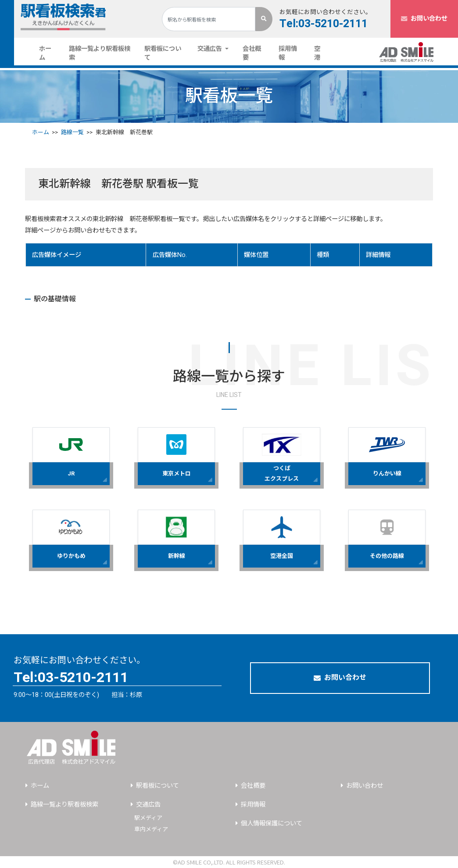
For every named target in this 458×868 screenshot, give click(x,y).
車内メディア (151, 829)
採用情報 (288, 53)
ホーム (50, 53)
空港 (317, 53)
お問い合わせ (424, 19)
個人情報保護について (272, 823)
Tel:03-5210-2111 (324, 24)
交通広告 (148, 805)
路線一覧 (72, 132)
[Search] (209, 19)
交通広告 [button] (211, 49)
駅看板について (163, 53)
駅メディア (148, 818)
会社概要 (252, 53)
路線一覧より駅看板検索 (100, 53)
